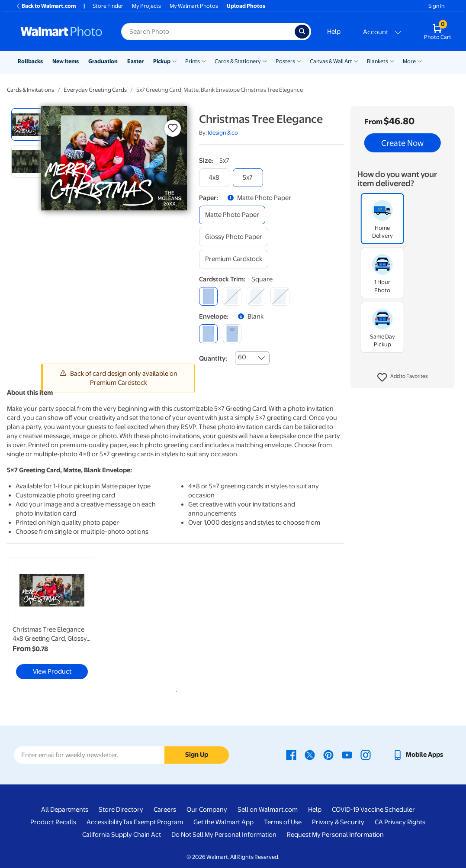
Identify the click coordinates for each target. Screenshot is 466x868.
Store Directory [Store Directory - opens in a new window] (121, 810)
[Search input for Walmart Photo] (208, 32)
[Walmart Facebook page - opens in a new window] (291, 755)
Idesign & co (223, 133)
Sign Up (197, 755)
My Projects (146, 6)
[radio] (27, 124)
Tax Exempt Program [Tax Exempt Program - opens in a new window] (153, 822)
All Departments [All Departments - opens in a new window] (65, 810)
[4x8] (214, 178)
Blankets (378, 61)
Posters (285, 61)
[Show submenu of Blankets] (392, 61)
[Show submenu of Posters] (299, 61)
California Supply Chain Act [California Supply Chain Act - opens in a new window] (122, 835)
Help (334, 32)
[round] (232, 296)
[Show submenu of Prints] (204, 61)
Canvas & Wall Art (331, 61)
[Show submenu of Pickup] (174, 61)
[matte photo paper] (232, 215)
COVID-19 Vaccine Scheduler (373, 810)
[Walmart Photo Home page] (61, 32)
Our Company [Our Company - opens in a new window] (207, 810)
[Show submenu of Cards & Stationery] (265, 61)
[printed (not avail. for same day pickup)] (232, 334)
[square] (208, 296)
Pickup (162, 61)
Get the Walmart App (223, 822)
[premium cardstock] (234, 259)
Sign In (436, 6)
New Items (66, 61)
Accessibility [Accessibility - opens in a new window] (104, 822)
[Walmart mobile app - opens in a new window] (418, 755)
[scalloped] (280, 296)
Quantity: (213, 358)
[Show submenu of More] (420, 61)
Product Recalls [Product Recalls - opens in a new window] (53, 822)
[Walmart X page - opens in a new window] (310, 755)
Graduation (103, 61)
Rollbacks (30, 61)
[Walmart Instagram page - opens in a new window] (366, 755)
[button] (403, 378)
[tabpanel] (64, 620)
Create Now (402, 143)
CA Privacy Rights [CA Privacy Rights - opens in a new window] (400, 822)
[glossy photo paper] (234, 237)
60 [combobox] (242, 357)
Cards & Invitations (31, 90)
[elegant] (256, 296)
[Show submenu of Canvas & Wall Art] (356, 61)
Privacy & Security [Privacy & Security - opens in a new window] (338, 822)
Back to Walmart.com (46, 6)
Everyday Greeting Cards (95, 90)
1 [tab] (175, 690)
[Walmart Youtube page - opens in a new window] (347, 755)
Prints (193, 61)
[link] (52, 620)
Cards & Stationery (238, 61)
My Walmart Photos (194, 6)
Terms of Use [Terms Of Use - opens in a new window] (283, 822)
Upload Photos (246, 6)
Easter (135, 61)
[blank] (208, 334)
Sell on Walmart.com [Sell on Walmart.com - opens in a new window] (268, 810)
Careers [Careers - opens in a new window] (165, 810)
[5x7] (248, 178)
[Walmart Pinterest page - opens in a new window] (328, 755)
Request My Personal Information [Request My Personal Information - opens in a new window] (335, 835)
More (409, 61)
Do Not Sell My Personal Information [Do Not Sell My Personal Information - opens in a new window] (224, 835)
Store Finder (108, 6)
